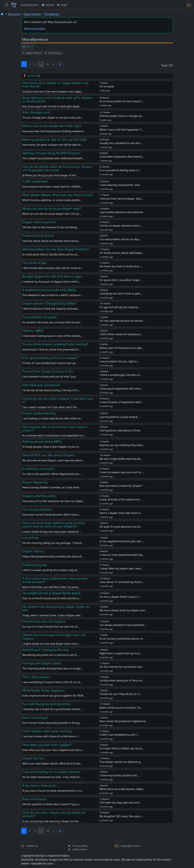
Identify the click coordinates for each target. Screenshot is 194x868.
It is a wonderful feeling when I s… (120, 170)
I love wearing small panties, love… (121, 185)
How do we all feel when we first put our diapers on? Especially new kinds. (57, 169)
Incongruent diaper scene (42, 663)
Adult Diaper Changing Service (45, 650)
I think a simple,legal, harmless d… (121, 375)
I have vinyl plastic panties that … (120, 775)
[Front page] (2, 14)
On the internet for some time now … (122, 667)
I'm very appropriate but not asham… (122, 321)
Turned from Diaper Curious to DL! (48, 371)
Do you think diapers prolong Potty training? (55, 344)
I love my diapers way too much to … (122, 472)
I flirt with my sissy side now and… (120, 803)
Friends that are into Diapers (44, 622)
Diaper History (33, 551)
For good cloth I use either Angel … (121, 280)
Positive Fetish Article (38, 236)
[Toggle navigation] (6, 5)
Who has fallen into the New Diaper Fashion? (56, 249)
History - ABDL (33, 331)
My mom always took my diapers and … (124, 610)
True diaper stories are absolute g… (121, 762)
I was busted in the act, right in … (120, 361)
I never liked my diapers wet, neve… (121, 568)
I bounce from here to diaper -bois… (121, 199)
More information (35, 28)
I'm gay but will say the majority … (120, 307)
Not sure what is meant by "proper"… (122, 486)
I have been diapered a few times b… (122, 157)
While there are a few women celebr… (122, 789)
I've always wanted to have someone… (123, 625)
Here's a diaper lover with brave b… (121, 513)
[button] (61, 64)
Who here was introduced (41, 385)
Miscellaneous (52, 14)
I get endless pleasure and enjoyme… (122, 212)
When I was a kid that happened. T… (122, 130)
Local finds (30, 538)
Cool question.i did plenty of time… (121, 430)
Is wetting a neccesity (38, 469)
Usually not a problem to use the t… (121, 143)
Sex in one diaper (35, 718)
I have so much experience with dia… (122, 555)
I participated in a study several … (120, 417)
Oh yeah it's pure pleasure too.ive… (121, 527)
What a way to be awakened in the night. (52, 126)
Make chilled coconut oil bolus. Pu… (121, 708)
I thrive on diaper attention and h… (121, 226)
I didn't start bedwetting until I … (119, 735)
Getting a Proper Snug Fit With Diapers (51, 153)
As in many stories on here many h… (122, 101)
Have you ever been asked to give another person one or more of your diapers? (54, 525)
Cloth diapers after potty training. (47, 731)
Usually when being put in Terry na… (122, 680)
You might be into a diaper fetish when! (51, 593)
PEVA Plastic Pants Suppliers (43, 691)
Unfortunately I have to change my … (122, 116)
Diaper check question (39, 222)
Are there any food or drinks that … (121, 266)
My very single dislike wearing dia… (121, 459)
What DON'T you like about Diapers (49, 455)
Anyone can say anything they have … (122, 445)
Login (62, 5)
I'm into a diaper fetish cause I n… (120, 597)
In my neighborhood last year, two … (122, 541)
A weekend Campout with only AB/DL (49, 290)
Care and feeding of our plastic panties (51, 772)
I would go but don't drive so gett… (121, 294)
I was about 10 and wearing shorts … (122, 582)
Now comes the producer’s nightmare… (123, 721)
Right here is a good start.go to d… (121, 653)
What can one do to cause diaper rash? (52, 209)
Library (47, 5)
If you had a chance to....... (41, 786)
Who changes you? (36, 112)
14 (47, 64)
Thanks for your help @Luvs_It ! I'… (121, 694)
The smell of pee (34, 263)
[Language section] (189, 5)
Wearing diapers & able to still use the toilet (54, 140)
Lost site (34, 76)
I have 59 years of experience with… (121, 402)
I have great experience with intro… (121, 389)
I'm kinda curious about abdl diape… (122, 253)
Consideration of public (40, 317)
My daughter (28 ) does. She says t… (121, 816)
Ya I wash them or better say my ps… (122, 748)
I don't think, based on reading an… (121, 334)
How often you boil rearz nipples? (47, 745)
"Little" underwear (35, 182)
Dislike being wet (35, 565)
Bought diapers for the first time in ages (52, 277)
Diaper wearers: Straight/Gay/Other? (50, 304)
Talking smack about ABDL (42, 442)
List (26, 47)
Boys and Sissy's (34, 799)
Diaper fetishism (32, 14)
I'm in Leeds (107, 86)
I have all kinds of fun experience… (121, 499)
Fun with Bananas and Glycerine (46, 704)
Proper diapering (35, 482)
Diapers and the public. (40, 496)
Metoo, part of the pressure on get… (122, 348)
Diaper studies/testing (39, 413)
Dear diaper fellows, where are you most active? (57, 195)
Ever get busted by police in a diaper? (50, 358)
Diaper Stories (33, 758)
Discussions (30, 5)
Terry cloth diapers (36, 677)
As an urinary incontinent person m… (122, 639)
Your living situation (37, 510)
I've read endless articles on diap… (120, 239)
